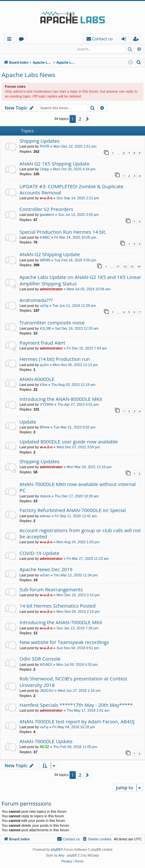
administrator (51, 289)
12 (125, 267)
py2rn (44, 365)
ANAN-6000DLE (37, 379)
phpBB (56, 850)
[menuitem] (99, 39)
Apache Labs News (28, 75)
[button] (87, 119)
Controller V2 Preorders (46, 209)
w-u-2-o (46, 198)
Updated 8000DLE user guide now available (69, 442)
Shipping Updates (40, 141)
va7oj (44, 727)
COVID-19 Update (39, 553)
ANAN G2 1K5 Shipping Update (54, 164)
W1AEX (46, 665)
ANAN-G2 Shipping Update (50, 255)
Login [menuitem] (125, 40)
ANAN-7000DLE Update (46, 742)
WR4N (45, 260)
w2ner (45, 575)
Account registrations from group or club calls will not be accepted (80, 534)
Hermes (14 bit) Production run (55, 359)
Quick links (11, 40)
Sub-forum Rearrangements (51, 590)
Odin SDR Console (40, 659)
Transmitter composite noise (52, 323)
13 (132, 267)
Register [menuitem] (137, 40)
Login (12, 49)
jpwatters (47, 215)
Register (34, 49)
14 (139, 267)
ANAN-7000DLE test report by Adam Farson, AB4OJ (77, 722)
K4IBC (45, 238)
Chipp (44, 169)
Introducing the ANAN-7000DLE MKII (61, 623)
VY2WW (46, 405)
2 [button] (80, 119)
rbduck (45, 496)
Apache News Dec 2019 (46, 570)
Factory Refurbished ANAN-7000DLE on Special (73, 510)
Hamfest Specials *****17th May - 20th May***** (76, 705)
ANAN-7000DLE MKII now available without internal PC (78, 487)
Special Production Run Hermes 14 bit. (63, 232)
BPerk (45, 427)
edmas (45, 516)
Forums (23, 40)
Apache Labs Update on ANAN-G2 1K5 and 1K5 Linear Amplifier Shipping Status (80, 280)
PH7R (44, 147)
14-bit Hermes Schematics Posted (58, 606)
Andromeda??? (36, 300)
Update (28, 422)
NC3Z (44, 747)
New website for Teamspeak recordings (64, 642)
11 (118, 267)
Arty (61, 856)
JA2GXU (47, 691)
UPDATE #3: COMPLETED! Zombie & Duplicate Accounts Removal (72, 190)
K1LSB (45, 329)
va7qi (44, 306)
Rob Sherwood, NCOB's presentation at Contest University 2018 (73, 682)
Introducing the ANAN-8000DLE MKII (61, 399)
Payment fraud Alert (42, 343)
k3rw (43, 385)
